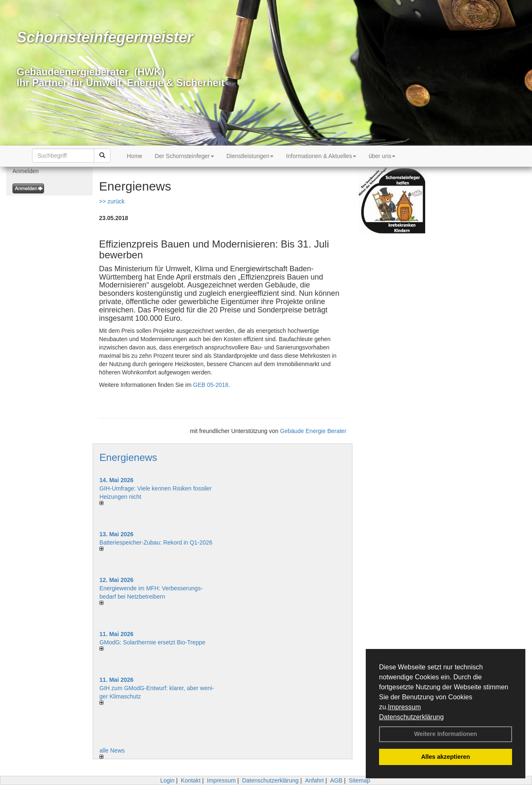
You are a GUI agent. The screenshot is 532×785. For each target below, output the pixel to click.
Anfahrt (314, 780)
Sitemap (359, 780)
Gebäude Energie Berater (313, 431)
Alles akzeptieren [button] (446, 757)
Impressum (404, 707)
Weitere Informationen (446, 734)
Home (134, 156)
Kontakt (191, 780)
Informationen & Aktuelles (321, 156)
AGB (336, 780)
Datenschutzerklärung (411, 717)
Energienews (128, 457)
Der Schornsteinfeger (184, 156)
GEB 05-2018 (211, 385)
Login (167, 780)
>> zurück (112, 201)
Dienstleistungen (250, 156)
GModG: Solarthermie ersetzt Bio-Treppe (152, 642)
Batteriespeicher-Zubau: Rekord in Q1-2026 (156, 542)
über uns (382, 156)
